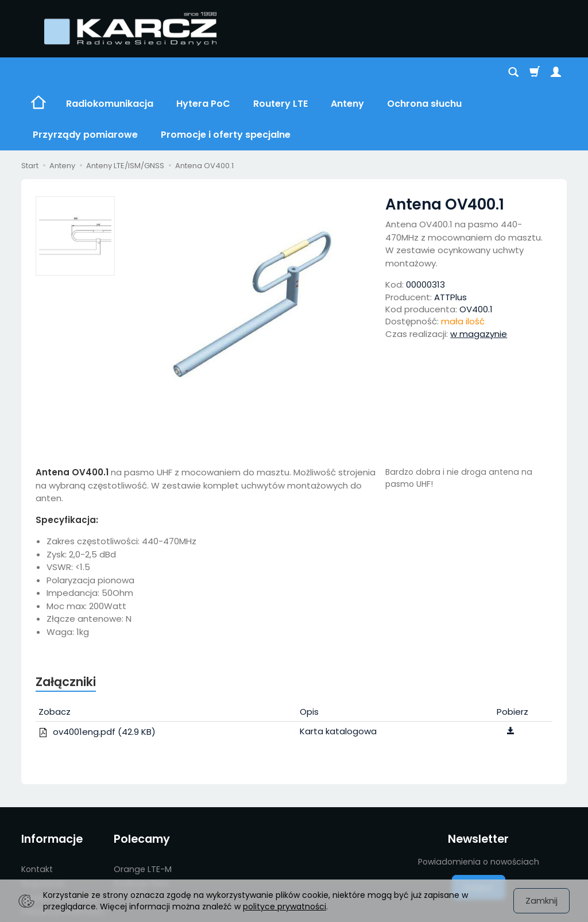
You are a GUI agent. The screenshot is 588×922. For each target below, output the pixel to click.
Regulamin (43, 822)
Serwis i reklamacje (60, 836)
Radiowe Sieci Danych (141, 826)
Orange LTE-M (143, 807)
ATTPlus (450, 235)
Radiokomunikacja (110, 73)
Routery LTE (281, 73)
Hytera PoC (203, 73)
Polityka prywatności (63, 850)
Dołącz (479, 825)
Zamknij (541, 900)
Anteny (347, 73)
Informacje (52, 777)
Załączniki (66, 620)
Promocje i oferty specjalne (56, 869)
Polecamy (142, 777)
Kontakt (37, 807)
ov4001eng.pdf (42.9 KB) (97, 670)
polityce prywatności (285, 906)
